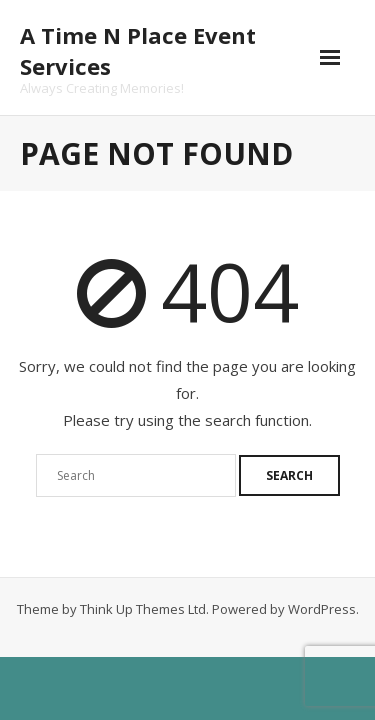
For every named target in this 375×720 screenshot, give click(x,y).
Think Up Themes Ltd (143, 609)
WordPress (322, 609)
